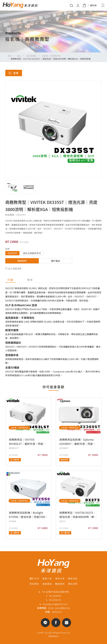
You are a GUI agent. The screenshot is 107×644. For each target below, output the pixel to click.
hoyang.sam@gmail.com (55, 604)
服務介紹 (47, 578)
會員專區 (47, 584)
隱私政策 (73, 584)
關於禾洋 (34, 578)
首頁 (10, 56)
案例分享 (60, 578)
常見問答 (34, 584)
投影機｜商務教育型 (51, 56)
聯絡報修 (60, 584)
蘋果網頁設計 (53, 636)
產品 (19, 56)
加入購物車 (15, 460)
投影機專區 (31, 56)
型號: (7, 249)
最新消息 (73, 578)
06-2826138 (55, 600)
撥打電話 (55, 261)
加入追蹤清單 (15, 268)
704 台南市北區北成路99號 (55, 592)
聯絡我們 (22, 261)
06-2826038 (55, 596)
